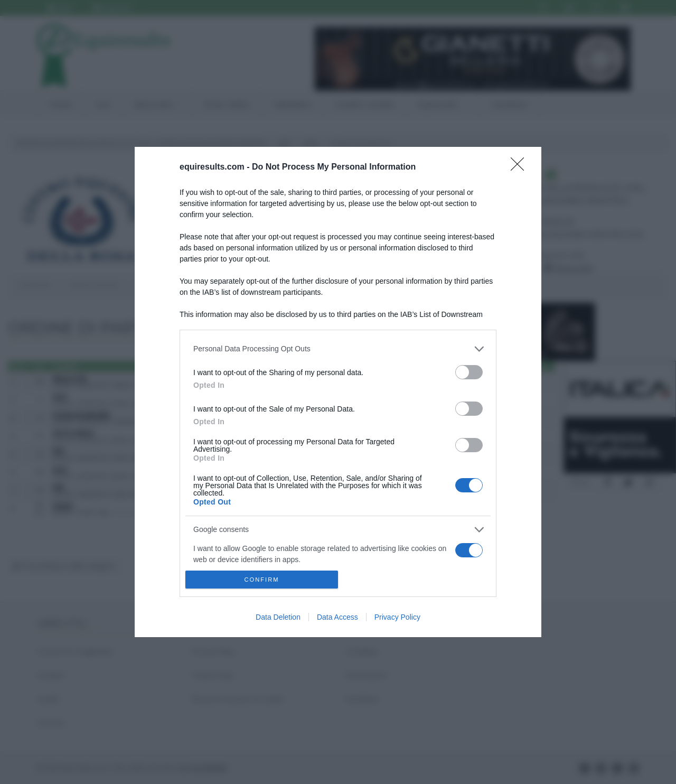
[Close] (521, 167)
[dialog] (338, 392)
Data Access (337, 617)
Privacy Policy (397, 617)
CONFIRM (262, 580)
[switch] (469, 372)
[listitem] (338, 349)
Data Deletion (278, 617)
